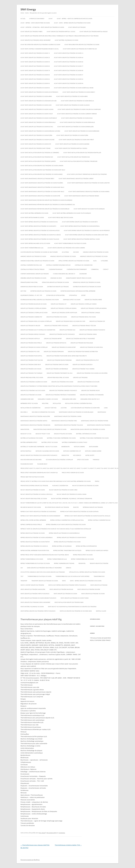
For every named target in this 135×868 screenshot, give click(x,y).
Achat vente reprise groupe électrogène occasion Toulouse (40, 239)
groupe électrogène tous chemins (83, 369)
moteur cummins (79, 447)
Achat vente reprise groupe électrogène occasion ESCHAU (39, 222)
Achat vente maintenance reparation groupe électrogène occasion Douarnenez (46, 200)
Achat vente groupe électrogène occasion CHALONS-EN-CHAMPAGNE (79, 109)
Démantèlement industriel (29, 282)
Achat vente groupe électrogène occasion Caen (36, 105)
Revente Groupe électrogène (99, 563)
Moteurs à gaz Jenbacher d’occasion (47, 451)
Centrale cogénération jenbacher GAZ (58, 265)
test (22, 576)
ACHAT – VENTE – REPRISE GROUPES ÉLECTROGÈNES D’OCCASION (72, 23)
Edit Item (23, 291)
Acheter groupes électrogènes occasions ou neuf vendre (39, 252)
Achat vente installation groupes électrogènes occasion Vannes (42, 174)
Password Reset (42, 464)
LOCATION (64, 408)
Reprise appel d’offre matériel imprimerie (33, 520)
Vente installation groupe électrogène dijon (69, 602)
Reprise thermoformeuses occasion (82, 559)
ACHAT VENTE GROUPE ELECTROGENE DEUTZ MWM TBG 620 (80, 49)
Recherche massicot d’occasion (31, 507)
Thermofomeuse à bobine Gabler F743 (68, 845)
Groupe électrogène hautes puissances (62, 334)
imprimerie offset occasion (29, 403)
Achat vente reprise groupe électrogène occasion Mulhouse (40, 231)
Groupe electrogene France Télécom (84, 326)
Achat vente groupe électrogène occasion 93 (35, 83)
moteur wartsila (26, 451)
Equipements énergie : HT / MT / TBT (31, 295)
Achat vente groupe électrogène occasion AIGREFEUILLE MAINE (74, 88)
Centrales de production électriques (33, 269)
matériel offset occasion (50, 442)
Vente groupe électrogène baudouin (61, 589)
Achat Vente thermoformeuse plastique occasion (70, 243)
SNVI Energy (28, 9)
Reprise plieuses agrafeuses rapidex (97, 551)
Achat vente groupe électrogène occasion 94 (69, 83)
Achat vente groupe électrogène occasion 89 (69, 71)
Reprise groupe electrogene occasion (33, 533)
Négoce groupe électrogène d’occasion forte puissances (39, 455)
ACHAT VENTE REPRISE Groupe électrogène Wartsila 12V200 (82, 239)
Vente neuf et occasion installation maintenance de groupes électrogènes (72, 607)
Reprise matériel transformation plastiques (67, 551)
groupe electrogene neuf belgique (82, 343)
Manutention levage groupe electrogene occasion (50, 429)
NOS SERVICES (77, 455)
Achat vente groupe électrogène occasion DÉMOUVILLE (38, 122)
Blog (95, 261)
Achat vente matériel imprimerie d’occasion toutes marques (72, 213)
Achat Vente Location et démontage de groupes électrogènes (87, 174)
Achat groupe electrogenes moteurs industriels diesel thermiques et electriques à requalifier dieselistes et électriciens (60, 36)
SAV (22, 568)
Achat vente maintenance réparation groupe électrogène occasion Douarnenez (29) (48, 205)
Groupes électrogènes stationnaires (92, 395)
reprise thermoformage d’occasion (32, 559)
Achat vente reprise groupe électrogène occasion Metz (80, 222)
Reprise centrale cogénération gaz (99, 520)
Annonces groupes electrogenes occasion (94, 256)
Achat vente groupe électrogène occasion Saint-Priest (76, 140)
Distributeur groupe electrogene (58, 287)
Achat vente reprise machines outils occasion (35, 243)
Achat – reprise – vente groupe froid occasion (35, 23)
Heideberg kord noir (27, 399)
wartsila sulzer (101, 611)
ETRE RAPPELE (73, 295)
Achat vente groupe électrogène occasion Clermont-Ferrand (77, 114)
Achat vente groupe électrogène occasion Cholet (37, 114)
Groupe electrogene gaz (67, 330)
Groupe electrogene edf (97, 321)
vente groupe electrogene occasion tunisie (75, 598)
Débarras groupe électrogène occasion (33, 278)
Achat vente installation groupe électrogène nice (37, 157)
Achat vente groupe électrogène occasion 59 (35, 62)
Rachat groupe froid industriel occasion (34, 499)
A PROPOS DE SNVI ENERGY (37, 19)
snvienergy (62, 833)
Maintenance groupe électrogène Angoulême (35, 416)
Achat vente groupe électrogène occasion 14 (69, 53)
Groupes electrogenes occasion (31, 395)
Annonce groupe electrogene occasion (63, 256)
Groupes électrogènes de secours (88, 382)
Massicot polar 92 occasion (63, 434)
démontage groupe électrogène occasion (87, 282)
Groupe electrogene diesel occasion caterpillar (36, 321)
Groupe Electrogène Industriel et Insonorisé (80, 339)
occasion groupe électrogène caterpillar (59, 460)
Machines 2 (24, 412)
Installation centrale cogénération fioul (79, 403)
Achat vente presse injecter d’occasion (61, 218)
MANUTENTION (25, 429)
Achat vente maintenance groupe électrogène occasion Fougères (42, 183)
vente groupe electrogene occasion (93, 594)
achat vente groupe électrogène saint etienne (36, 148)
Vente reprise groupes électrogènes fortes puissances (38, 611)
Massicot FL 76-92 (26, 434)
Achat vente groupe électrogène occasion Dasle (77, 118)
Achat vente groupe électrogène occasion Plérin (36, 135)
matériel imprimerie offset (29, 442)
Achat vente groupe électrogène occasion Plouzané (37, 140)
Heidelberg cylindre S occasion (48, 399)
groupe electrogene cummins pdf (31, 317)
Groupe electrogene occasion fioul (91, 347)
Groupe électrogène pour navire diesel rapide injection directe (67, 356)
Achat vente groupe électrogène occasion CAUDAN (37, 109)
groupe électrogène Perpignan (54, 352)
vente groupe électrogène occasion (65, 594)
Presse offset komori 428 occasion (73, 473)
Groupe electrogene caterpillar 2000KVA (33, 308)
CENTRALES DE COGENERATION (84, 265)
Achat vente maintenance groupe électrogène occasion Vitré (40, 196)
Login (106, 408)
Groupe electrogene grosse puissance (33, 334)
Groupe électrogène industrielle (31, 343)
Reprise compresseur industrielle (31, 525)
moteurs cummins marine (93, 451)
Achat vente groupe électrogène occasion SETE (36, 144)
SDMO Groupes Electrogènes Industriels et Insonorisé (44, 568)
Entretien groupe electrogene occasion (43, 291)
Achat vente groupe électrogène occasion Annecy (79, 92)
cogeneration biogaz (56, 269)
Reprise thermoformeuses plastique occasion (35, 563)
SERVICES (69, 568)
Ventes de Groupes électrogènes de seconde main (76, 611)
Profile (97, 481)
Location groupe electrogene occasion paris (85, 408)
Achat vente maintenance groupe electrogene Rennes (82, 196)
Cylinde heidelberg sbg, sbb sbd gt (64, 274)
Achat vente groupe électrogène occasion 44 (69, 58)
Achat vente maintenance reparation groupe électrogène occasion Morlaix (45, 209)
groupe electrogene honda (88, 334)
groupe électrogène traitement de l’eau (60, 373)
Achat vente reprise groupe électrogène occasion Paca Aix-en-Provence (87, 231)
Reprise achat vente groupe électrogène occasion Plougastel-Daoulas (87, 516)
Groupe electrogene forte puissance (56, 326)
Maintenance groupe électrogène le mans (68, 416)
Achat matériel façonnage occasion (66, 40)
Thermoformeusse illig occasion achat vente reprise (73, 576)
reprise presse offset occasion (83, 555)
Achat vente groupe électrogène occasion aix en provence (39, 92)
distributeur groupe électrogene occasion (87, 287)
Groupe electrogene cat (59, 304)
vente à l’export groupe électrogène (32, 585)
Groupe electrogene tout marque (31, 373)
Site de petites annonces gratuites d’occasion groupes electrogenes (43, 572)
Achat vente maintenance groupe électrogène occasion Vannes (89, 192)
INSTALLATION (57, 403)
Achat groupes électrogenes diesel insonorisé (36, 40)
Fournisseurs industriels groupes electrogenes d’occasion (40, 300)
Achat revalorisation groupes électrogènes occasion (82, 45)
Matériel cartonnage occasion (86, 434)
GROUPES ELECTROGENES (80, 378)
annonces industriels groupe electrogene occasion (37, 261)
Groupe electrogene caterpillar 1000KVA (84, 304)
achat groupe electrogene (77, 27)
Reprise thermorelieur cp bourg (64, 563)
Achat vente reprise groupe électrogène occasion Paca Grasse (41, 235)
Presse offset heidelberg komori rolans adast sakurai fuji (39, 473)
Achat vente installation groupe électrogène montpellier (82, 153)
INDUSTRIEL (45, 403)
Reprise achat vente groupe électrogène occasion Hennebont (40, 516)
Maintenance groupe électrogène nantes (34, 421)
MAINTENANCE (102, 412)
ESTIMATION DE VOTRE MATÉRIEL (56, 295)
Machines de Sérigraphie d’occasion (43, 412)
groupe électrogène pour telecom (32, 360)
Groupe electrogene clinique (91, 313)
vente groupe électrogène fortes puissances (35, 594)
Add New (76, 252)
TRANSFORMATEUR (99, 576)
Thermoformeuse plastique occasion (39, 576)
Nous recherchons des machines (31, 460)
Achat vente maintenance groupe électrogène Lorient (76, 179)
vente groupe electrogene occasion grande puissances (38, 598)
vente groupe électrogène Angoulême (33, 589)
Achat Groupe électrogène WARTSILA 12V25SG (61, 32)
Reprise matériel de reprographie (86, 546)
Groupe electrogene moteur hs (56, 343)
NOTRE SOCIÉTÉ (90, 455)
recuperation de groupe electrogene (57, 507)
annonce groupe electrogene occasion (33, 256)
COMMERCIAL (95, 269)
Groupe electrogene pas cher (30, 352)
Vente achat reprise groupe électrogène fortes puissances (67, 585)
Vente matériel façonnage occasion (32, 607)
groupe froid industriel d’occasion (32, 378)
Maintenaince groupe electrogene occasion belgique (76, 412)
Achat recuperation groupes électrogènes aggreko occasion (40, 45)
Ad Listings (65, 252)
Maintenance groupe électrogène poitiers (95, 421)
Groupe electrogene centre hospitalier (64, 313)
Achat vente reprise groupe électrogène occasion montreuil (80, 226)
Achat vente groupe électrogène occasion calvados (73, 105)
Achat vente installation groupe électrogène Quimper (38, 161)
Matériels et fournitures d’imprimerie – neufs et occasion (39, 447)
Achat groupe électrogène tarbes (31, 32)
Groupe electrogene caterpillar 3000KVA (64, 308)
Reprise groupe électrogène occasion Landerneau (37, 538)
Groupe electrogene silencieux (83, 365)
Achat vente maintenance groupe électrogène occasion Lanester (88, 183)
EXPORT (83, 295)
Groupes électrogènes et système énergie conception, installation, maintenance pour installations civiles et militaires (59, 386)
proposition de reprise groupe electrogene (34, 486)
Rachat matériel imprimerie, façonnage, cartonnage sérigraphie (72, 499)
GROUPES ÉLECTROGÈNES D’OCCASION (62, 382)
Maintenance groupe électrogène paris (64, 421)
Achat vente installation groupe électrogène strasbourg (79, 161)
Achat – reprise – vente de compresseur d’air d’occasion (74, 19)
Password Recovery (27, 464)
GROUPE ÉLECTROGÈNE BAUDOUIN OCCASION (34, 304)
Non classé (42, 833)
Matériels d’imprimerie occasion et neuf (75, 442)
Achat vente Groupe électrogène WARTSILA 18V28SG (71, 148)
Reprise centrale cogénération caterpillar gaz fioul (67, 520)
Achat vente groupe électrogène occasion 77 (69, 66)
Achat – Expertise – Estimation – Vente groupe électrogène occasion (42, 27)
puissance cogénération (60, 486)
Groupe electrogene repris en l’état (87, 360)
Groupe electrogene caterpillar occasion (34, 313)
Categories (104, 261)
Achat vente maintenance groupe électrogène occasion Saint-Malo (42, 187)
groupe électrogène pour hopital (31, 356)
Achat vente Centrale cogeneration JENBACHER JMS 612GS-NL (40, 49)
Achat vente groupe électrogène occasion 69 (35, 66)
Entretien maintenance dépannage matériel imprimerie (78, 291)
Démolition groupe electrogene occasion (55, 282)
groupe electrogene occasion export (64, 347)
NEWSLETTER (65, 455)
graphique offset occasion (72, 300)
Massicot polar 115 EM (43, 434)
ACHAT (51, 19)
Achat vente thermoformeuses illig (32, 248)
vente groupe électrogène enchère (89, 589)
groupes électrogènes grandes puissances (63, 391)
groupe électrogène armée (93, 300)
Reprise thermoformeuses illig (57, 559)
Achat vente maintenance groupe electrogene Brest (37, 179)
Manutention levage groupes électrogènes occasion (88, 429)
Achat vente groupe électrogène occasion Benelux (77, 101)
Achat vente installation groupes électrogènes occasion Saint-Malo (43, 170)
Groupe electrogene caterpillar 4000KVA (94, 308)
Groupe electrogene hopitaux (30, 339)
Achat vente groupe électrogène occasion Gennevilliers (75, 127)
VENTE (64, 581)
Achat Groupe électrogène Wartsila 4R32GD (94, 32)
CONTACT (106, 269)
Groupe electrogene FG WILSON (30, 326)
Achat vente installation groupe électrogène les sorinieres (40, 153)
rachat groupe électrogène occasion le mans (72, 494)
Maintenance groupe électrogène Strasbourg (35, 425)
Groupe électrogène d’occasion (57, 317)
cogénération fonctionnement (77, 269)
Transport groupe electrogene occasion (45, 581)
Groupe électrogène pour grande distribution (83, 352)
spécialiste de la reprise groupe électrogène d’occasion (87, 572)
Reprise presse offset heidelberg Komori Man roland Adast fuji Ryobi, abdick (45, 555)
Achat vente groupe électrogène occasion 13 (35, 53)
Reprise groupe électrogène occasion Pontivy (72, 538)
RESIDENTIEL (82, 563)
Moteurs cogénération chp (72, 451)
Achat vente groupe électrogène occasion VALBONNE (72, 144)
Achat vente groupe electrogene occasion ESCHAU (37, 127)
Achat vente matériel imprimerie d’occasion (34, 213)
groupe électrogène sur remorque (57, 369)
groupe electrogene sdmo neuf (31, 365)
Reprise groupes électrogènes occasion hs (34, 546)
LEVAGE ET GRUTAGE (51, 408)
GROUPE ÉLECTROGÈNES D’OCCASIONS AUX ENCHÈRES (92, 373)
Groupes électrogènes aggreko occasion (34, 382)
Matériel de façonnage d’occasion (32, 438)
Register (76, 507)
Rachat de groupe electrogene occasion (85, 486)
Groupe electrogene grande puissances (92, 330)
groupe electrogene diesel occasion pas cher (70, 321)
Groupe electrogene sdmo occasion (57, 365)
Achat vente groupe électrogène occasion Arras (36, 96)
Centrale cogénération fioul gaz (31, 265)
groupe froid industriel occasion (58, 378)
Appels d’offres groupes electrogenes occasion (74, 261)
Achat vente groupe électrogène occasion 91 (69, 75)
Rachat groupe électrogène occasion (33, 490)
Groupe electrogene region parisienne (59, 360)
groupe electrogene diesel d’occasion (83, 317)
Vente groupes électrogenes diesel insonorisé (35, 602)
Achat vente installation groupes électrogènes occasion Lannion (42, 166)
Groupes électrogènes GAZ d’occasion (33, 391)
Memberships (66, 447)
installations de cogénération (30, 408)
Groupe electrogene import (53, 339)
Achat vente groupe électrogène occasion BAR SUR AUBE (39, 101)
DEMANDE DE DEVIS (56, 278)
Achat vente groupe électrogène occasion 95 (35, 88)
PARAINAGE (96, 460)
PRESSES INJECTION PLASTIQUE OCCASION (32, 477)
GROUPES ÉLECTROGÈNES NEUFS (90, 391)
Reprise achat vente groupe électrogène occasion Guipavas (79, 512)
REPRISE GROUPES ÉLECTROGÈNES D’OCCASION (67, 542)
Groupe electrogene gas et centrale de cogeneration (38, 330)
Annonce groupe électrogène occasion (96, 252)
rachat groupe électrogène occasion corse (63, 490)
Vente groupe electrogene (99, 585)
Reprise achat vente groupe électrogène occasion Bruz (38, 512)
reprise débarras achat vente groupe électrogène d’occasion (66, 525)
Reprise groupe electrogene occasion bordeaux (64, 533)
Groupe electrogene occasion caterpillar (34, 347)
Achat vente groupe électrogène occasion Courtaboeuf (39, 118)
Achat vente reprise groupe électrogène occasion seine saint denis (87, 235)
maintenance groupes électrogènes (99, 425)
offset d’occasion (83, 460)
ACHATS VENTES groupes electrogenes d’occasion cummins (66, 248)
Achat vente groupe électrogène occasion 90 (35, 75)
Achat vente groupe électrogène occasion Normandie (82, 131)
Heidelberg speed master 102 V (90, 399)
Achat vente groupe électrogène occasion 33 (35, 58)
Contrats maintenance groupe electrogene (35, 274)
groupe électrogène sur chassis (31, 369)
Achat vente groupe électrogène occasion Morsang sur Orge (40, 131)
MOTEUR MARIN (94, 447)
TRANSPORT (24, 581)
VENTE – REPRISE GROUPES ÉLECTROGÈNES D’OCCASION (86, 581)
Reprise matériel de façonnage (62, 546)
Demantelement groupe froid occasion (79, 278)
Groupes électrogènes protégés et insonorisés (61, 395)
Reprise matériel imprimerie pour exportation (35, 551)
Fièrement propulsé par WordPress (30, 860)
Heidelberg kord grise (69, 399)
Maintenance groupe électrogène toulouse (69, 425)
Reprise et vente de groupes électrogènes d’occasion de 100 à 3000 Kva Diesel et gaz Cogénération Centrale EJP (56, 529)
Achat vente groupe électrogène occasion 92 (35, 79)
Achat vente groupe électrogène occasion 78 (35, 71)
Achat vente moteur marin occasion (32, 218)
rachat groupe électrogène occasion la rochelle (37, 494)
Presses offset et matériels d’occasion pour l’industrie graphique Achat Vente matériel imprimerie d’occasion (56, 481)
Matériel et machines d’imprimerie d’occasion (61, 438)
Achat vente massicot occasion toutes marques (89, 209)
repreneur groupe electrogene (93, 507)
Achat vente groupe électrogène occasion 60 (69, 62)
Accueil (23, 19)
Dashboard (83, 274)
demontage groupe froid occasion (32, 287)
